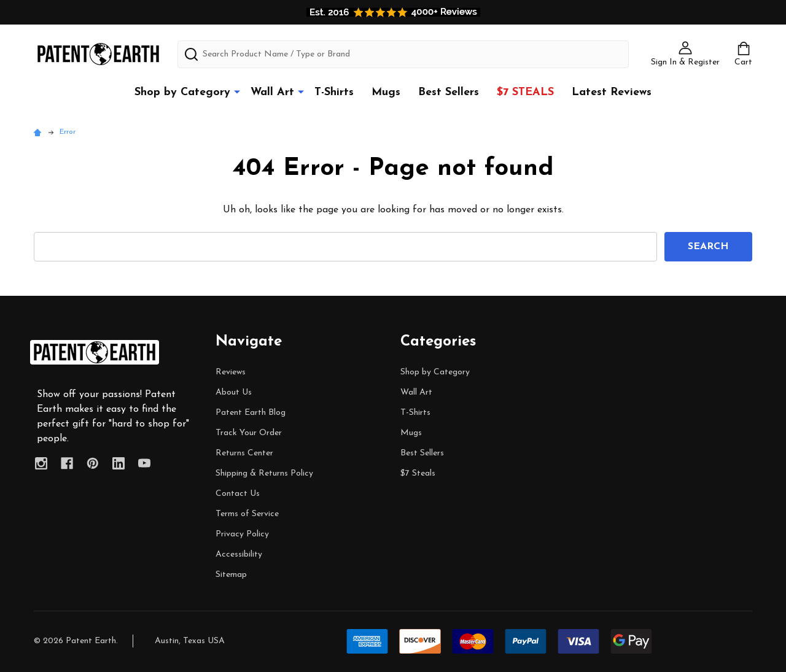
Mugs (386, 92)
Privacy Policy (242, 534)
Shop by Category (182, 92)
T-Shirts (334, 92)
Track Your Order (249, 433)
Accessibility (239, 554)
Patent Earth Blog (251, 413)
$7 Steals (525, 92)
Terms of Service (247, 514)
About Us (234, 392)
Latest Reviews (612, 92)
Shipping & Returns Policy (264, 473)
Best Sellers (449, 92)
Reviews (231, 372)
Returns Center (244, 453)
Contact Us (238, 494)
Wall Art (272, 92)
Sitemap (231, 575)
